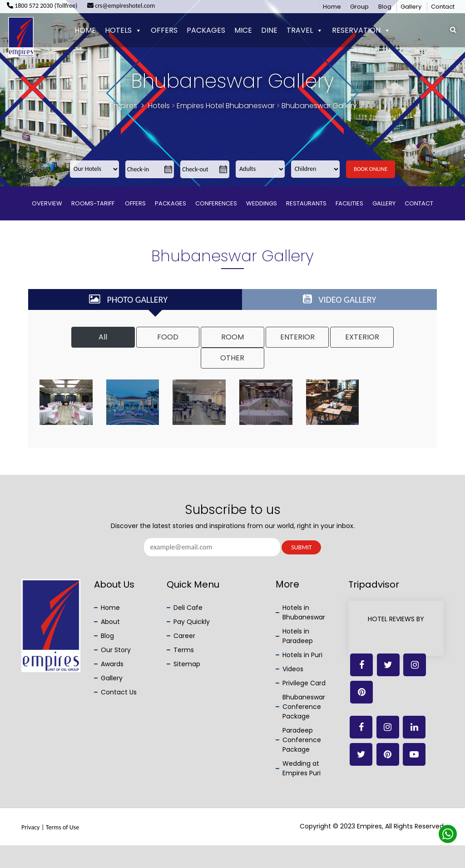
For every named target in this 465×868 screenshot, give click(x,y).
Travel (305, 30)
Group (359, 7)
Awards (112, 664)
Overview (47, 203)
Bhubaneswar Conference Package (304, 707)
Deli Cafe (188, 608)
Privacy (30, 827)
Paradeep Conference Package (302, 740)
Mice (243, 30)
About (110, 622)
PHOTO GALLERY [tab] (128, 299)
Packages (206, 30)
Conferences (216, 203)
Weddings (262, 203)
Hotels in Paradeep (298, 636)
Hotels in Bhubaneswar (304, 612)
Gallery (411, 7)
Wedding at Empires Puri (302, 768)
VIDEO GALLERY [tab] (340, 299)
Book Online (371, 169)
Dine (269, 30)
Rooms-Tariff (94, 203)
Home (332, 7)
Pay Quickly (192, 622)
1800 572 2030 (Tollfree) (42, 6)
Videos (293, 669)
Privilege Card (304, 683)
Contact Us (119, 692)
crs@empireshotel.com (121, 6)
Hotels (123, 30)
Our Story (116, 650)
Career (184, 636)
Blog (385, 7)
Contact (443, 7)
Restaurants (306, 203)
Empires (124, 106)
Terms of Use (63, 827)
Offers (164, 30)
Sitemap (187, 664)
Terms (184, 650)
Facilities (349, 203)
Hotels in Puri (302, 655)
